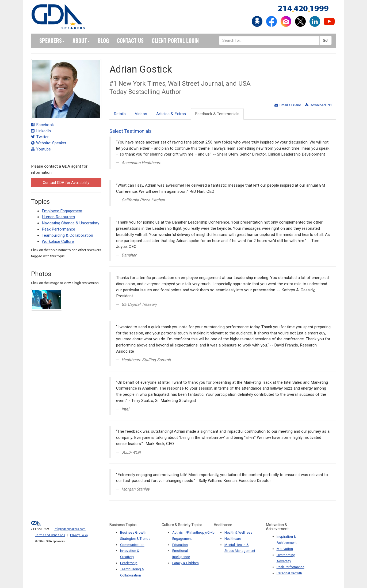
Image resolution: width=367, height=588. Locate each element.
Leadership (129, 563)
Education (180, 545)
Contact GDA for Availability (66, 183)
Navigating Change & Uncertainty (70, 223)
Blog (103, 40)
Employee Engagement (62, 211)
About (81, 40)
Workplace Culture (58, 242)
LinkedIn (41, 131)
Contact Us (130, 40)
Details (120, 114)
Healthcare (233, 539)
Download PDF (319, 105)
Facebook (42, 125)
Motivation (285, 549)
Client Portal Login (175, 40)
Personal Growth (289, 573)
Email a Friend (288, 105)
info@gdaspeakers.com (70, 529)
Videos (141, 114)
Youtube (41, 149)
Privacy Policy (79, 535)
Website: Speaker (49, 143)
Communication (132, 545)
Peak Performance (58, 229)
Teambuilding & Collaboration (67, 235)
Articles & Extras (171, 114)
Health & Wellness (238, 532)
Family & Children (186, 563)
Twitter (40, 137)
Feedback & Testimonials (217, 114)
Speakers (52, 40)
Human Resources (58, 217)
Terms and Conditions (50, 535)
